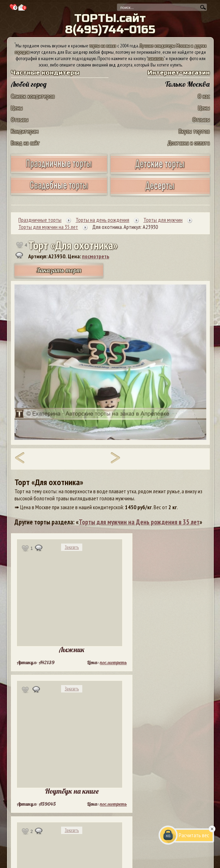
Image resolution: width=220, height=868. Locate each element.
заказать (156, 58)
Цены (17, 108)
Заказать (72, 547)
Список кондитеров (33, 96)
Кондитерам (25, 131)
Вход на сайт (25, 143)
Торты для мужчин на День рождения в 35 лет (139, 522)
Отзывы (20, 119)
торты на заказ (103, 46)
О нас (204, 96)
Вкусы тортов (194, 131)
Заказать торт (59, 270)
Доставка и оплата (189, 143)
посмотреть (96, 256)
